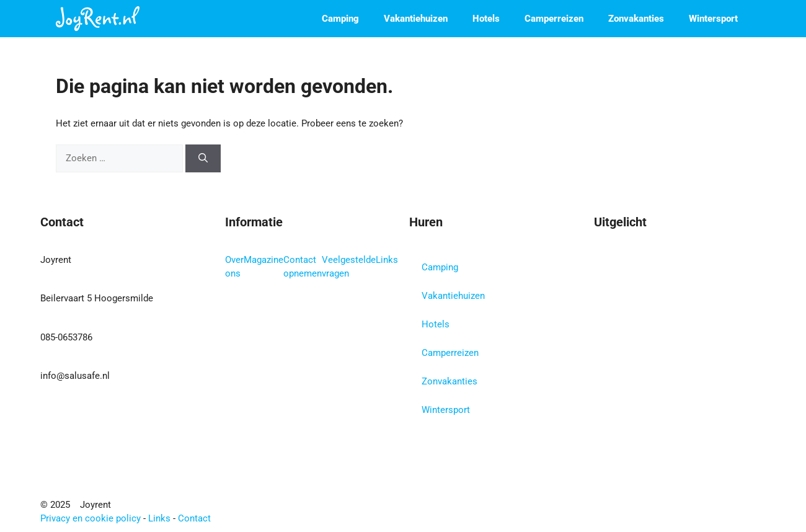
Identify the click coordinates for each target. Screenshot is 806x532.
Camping (340, 19)
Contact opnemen (303, 267)
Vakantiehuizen (416, 19)
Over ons (234, 267)
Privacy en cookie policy (91, 518)
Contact (194, 518)
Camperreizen (554, 19)
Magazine (263, 260)
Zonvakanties (636, 19)
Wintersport (713, 19)
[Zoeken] (203, 158)
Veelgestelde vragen (349, 267)
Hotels (486, 19)
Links (387, 260)
